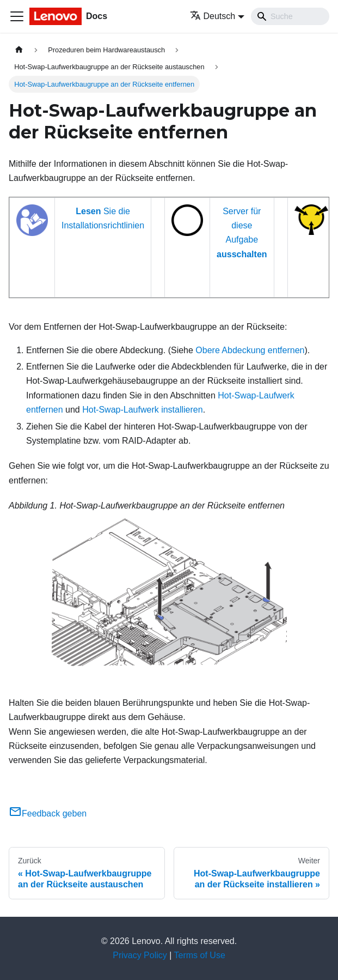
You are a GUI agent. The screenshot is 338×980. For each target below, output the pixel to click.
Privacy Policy (140, 955)
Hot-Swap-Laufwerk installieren (142, 410)
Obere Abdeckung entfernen (250, 350)
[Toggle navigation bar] (17, 16)
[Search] (290, 16)
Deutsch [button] (213, 16)
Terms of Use (200, 955)
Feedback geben (48, 813)
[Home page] (19, 50)
